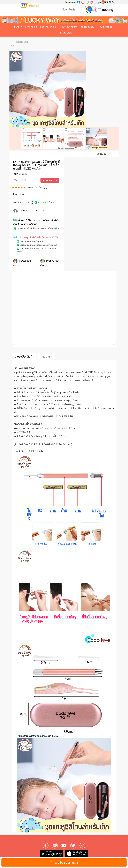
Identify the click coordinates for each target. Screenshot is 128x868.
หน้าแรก (18, 27)
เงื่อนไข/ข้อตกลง (106, 27)
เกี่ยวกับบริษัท (65, 33)
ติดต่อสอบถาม (87, 27)
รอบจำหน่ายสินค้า (69, 27)
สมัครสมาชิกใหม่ (48, 27)
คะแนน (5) (46, 354)
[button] (38, 342)
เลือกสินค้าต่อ (19, 44)
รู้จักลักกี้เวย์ (31, 27)
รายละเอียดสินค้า (24, 354)
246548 (23, 171)
